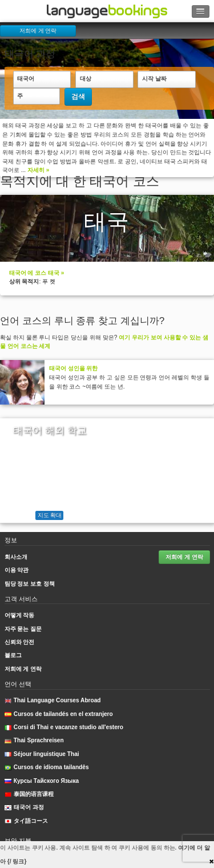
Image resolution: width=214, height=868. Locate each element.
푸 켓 (49, 281)
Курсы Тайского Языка (42, 781)
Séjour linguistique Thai (42, 754)
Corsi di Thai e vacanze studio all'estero (64, 727)
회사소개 (16, 557)
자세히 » (38, 170)
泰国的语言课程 (29, 794)
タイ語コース (26, 821)
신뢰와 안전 (20, 642)
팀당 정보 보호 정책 (30, 584)
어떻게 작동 (20, 615)
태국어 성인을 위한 (74, 368)
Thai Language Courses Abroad (53, 700)
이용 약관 (17, 570)
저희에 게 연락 (38, 31)
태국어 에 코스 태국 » (37, 273)
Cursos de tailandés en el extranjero (59, 714)
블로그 (13, 655)
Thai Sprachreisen (34, 740)
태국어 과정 (24, 807)
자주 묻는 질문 (23, 629)
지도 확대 (50, 515)
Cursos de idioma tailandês (47, 767)
